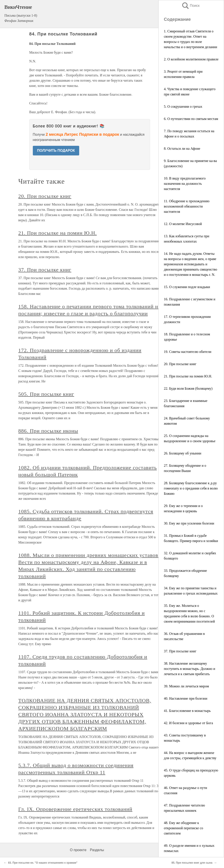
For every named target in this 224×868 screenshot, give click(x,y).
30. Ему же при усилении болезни (189, 523)
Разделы (97, 850)
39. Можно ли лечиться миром (186, 686)
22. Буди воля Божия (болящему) (188, 388)
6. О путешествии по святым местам (191, 119)
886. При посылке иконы (48, 431)
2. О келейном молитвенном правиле (191, 59)
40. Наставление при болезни (185, 698)
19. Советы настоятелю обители (188, 352)
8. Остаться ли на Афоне (182, 149)
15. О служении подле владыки (187, 287)
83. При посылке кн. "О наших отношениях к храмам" (43, 863)
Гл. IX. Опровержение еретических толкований (75, 809)
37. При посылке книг (180, 651)
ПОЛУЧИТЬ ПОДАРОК (56, 151)
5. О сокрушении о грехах (183, 107)
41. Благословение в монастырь (187, 711)
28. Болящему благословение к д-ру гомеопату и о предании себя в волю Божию (191, 488)
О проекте (78, 850)
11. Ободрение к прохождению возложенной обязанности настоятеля (187, 206)
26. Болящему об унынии (183, 453)
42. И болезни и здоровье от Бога (188, 723)
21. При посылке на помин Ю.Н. (188, 376)
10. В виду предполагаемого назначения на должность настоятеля (185, 184)
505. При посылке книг (46, 394)
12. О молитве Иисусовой (183, 224)
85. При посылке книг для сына (192, 863)
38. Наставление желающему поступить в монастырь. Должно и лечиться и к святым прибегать (190, 669)
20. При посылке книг (180, 364)
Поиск (191, 6)
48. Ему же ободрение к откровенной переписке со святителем (183, 828)
